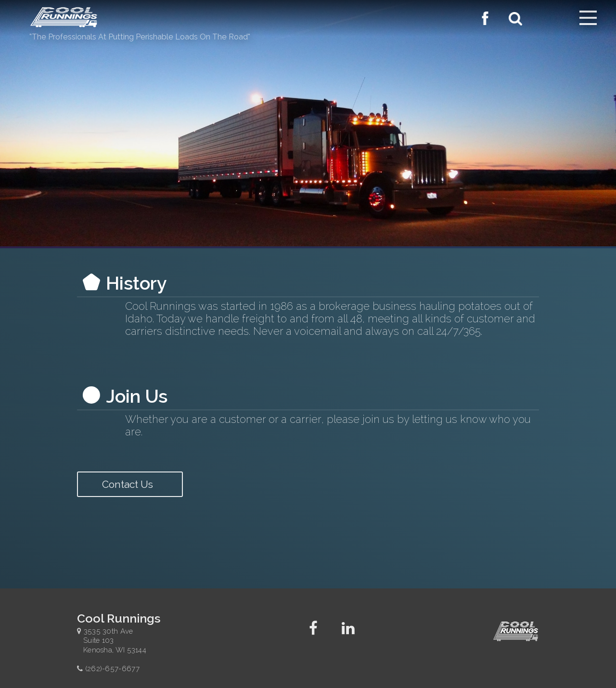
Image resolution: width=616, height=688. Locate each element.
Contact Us (130, 484)
